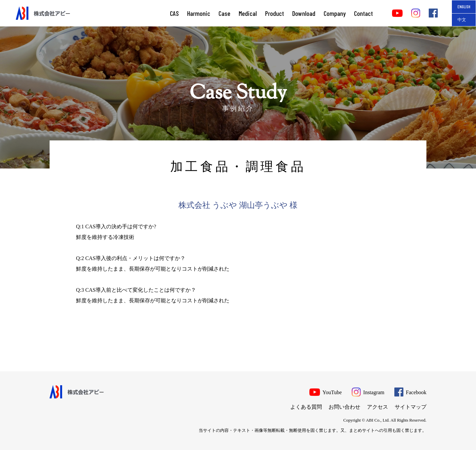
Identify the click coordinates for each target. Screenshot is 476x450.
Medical (248, 13)
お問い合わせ (344, 407)
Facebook (410, 392)
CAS (174, 13)
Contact (363, 13)
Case (224, 13)
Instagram (368, 392)
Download (304, 13)
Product (275, 13)
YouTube (326, 392)
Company (335, 13)
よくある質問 (306, 407)
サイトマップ (411, 407)
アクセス (377, 407)
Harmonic (199, 13)
